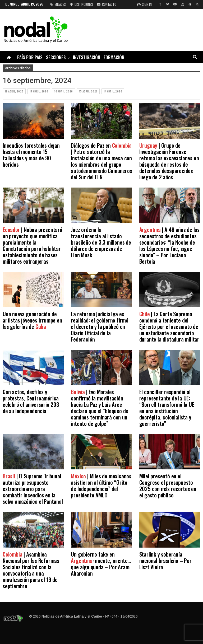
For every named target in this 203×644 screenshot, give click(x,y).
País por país (30, 57)
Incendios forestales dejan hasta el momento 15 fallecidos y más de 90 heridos (31, 155)
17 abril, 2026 (39, 91)
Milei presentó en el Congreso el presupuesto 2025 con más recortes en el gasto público (168, 485)
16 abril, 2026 (64, 91)
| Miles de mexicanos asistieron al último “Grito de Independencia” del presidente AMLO (101, 485)
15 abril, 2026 (88, 91)
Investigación (87, 57)
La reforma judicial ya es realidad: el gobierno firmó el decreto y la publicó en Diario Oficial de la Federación (100, 326)
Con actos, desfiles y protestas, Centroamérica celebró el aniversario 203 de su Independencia (31, 401)
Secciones (56, 57)
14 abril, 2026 (113, 91)
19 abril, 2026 (14, 91)
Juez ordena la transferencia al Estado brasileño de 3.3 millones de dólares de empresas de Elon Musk (101, 242)
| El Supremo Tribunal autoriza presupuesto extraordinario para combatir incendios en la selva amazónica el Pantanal (33, 489)
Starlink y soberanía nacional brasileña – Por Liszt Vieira (165, 560)
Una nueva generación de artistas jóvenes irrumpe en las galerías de (32, 320)
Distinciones (81, 4)
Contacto (107, 4)
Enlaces (58, 4)
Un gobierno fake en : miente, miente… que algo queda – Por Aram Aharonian (101, 564)
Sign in (144, 4)
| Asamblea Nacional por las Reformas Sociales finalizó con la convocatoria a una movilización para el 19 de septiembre (31, 570)
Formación (114, 57)
